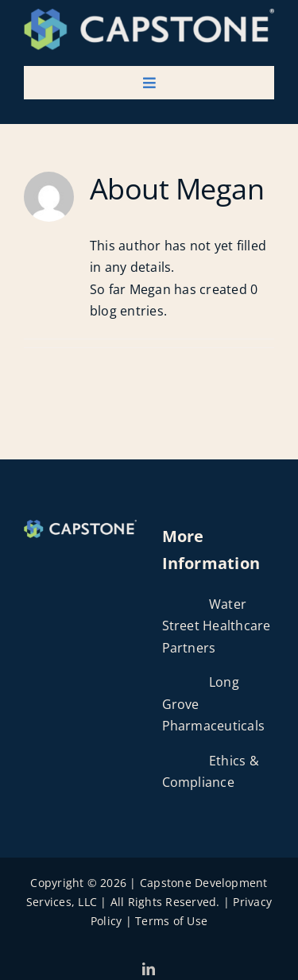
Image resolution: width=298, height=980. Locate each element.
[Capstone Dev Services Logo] (149, 15)
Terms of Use (171, 921)
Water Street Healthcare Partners (217, 626)
